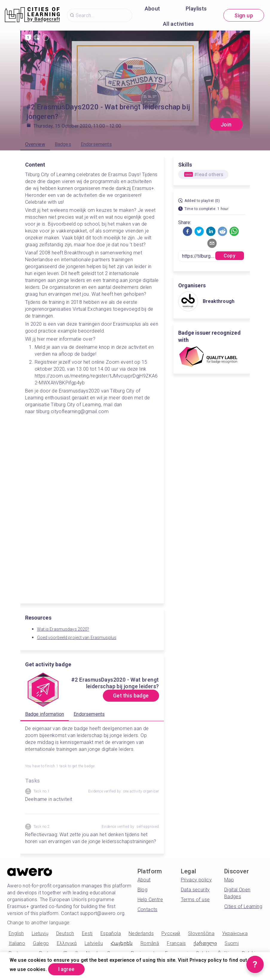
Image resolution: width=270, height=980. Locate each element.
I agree (68, 969)
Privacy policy (196, 880)
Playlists (196, 9)
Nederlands (141, 933)
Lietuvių (40, 933)
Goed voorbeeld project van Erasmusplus (77, 638)
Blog (143, 890)
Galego (41, 943)
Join (226, 124)
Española (111, 933)
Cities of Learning (243, 906)
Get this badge (130, 696)
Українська (235, 933)
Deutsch (65, 933)
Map (229, 880)
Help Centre (150, 900)
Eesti (87, 933)
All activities (179, 24)
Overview (35, 144)
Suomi (232, 943)
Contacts (148, 909)
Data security (195, 890)
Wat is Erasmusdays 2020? (63, 629)
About (152, 9)
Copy (229, 256)
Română (150, 943)
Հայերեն (122, 943)
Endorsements (96, 144)
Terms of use (195, 900)
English (16, 933)
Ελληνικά (67, 943)
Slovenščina (201, 933)
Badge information (45, 714)
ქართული (205, 943)
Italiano (17, 943)
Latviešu (94, 943)
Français (176, 943)
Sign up (244, 15)
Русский (171, 933)
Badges (63, 144)
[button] (187, 231)
